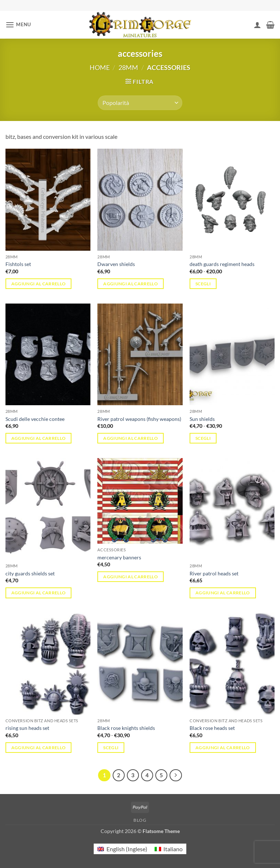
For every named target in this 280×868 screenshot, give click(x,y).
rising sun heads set (27, 728)
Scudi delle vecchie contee (35, 419)
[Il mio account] (257, 25)
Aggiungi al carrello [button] (39, 284)
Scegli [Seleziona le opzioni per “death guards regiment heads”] (203, 284)
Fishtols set (18, 264)
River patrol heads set (214, 573)
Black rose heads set (212, 728)
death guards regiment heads (222, 264)
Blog (140, 820)
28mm (128, 67)
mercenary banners (119, 557)
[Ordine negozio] (140, 103)
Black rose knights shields (126, 728)
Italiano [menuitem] (173, 849)
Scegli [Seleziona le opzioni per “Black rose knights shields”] (111, 748)
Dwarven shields (116, 264)
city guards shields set (30, 573)
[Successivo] (176, 775)
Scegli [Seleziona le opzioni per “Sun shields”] (203, 438)
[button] (18, 25)
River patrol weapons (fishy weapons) (139, 419)
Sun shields (202, 419)
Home (100, 67)
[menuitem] (122, 849)
